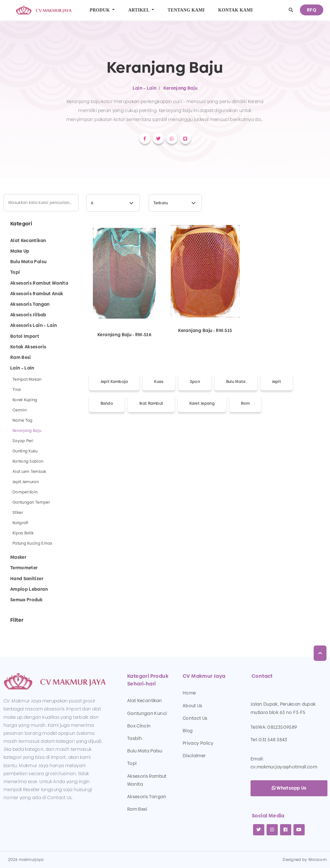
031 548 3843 (273, 740)
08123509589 (282, 727)
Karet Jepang (202, 403)
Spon (195, 382)
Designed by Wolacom (305, 860)
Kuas (159, 382)
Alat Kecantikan (144, 701)
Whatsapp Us (289, 788)
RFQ (312, 10)
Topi (132, 763)
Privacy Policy (198, 743)
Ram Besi (137, 809)
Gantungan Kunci (147, 713)
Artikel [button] (139, 10)
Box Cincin (139, 726)
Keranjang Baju (180, 88)
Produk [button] (100, 10)
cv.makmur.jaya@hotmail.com (284, 767)
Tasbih (135, 738)
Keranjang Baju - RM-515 (205, 330)
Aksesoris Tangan (147, 797)
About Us (193, 706)
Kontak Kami (235, 10)
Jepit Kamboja (114, 382)
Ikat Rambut (151, 403)
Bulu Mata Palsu (145, 751)
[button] (291, 10)
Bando (107, 403)
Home (189, 693)
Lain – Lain (145, 88)
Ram (245, 403)
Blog (188, 731)
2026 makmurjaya (26, 860)
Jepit (277, 382)
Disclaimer (194, 756)
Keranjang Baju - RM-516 (124, 334)
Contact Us (195, 718)
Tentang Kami (186, 10)
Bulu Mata (236, 382)
